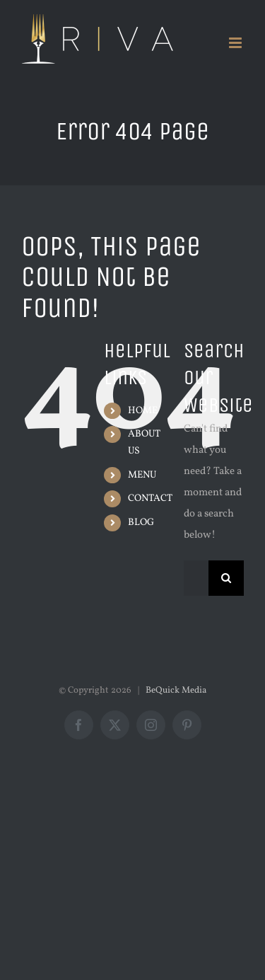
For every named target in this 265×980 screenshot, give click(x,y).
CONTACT (150, 498)
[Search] (226, 578)
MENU (142, 475)
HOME (143, 411)
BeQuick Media (176, 691)
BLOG (141, 523)
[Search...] (196, 578)
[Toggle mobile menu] (236, 43)
